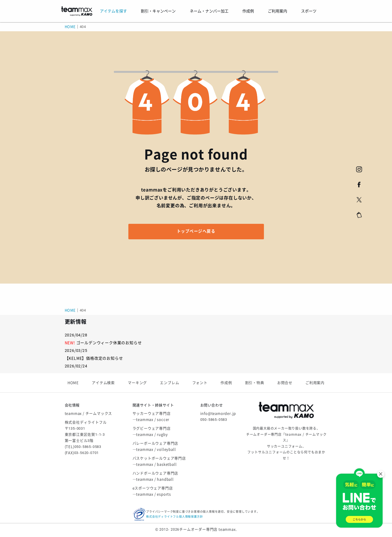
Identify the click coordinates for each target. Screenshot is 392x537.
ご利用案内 (315, 383)
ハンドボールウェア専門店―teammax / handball (155, 476)
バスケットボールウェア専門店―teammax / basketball (159, 461)
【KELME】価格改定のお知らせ (94, 358)
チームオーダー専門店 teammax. (208, 529)
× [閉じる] (381, 474)
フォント (200, 383)
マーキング (137, 383)
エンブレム (169, 383)
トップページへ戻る (196, 231)
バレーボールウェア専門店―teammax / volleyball (155, 446)
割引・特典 (255, 383)
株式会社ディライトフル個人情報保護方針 (174, 517)
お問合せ (285, 383)
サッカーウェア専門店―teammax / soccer (152, 417)
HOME (70, 27)
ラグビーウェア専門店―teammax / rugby (152, 431)
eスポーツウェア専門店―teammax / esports (153, 491)
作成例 (226, 383)
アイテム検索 (103, 383)
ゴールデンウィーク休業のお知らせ (109, 343)
